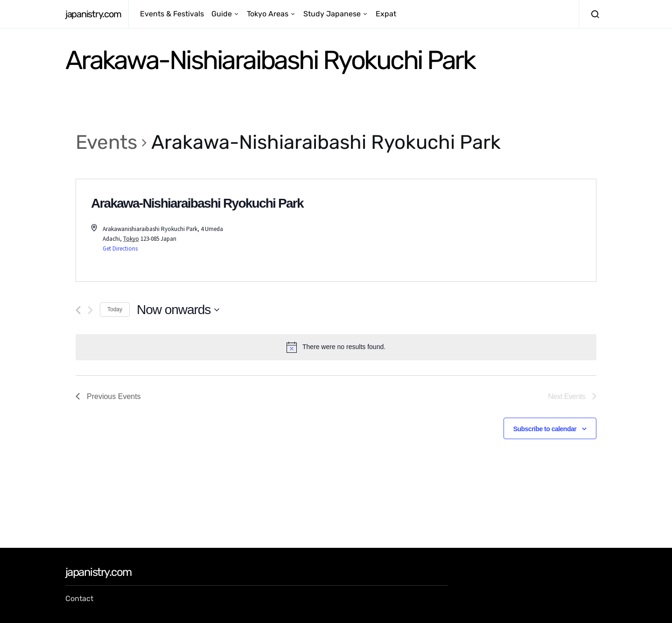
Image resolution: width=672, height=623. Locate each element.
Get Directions (120, 248)
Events (106, 142)
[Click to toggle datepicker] (178, 310)
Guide (222, 14)
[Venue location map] (466, 230)
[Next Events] (90, 310)
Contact (79, 598)
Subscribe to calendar (545, 429)
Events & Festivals (172, 14)
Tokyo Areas (268, 14)
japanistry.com (93, 14)
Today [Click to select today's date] (115, 309)
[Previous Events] (78, 310)
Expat (386, 14)
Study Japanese (332, 14)
